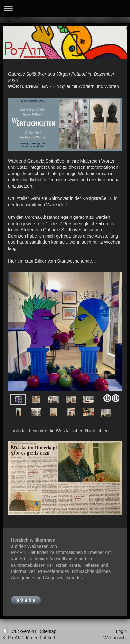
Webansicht (115, 638)
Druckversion (20, 631)
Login (121, 631)
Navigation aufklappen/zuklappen (65, 8)
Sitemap (48, 631)
